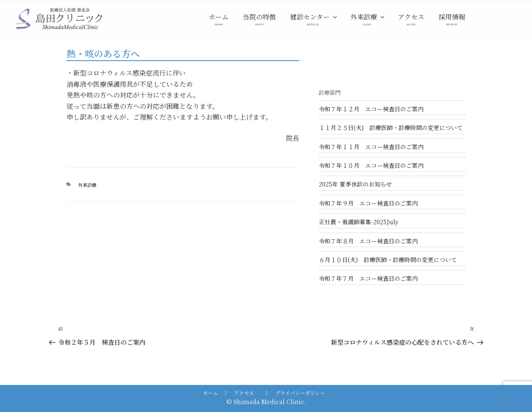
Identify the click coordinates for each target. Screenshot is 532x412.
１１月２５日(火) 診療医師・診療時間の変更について (391, 128)
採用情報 (452, 17)
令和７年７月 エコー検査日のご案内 (368, 278)
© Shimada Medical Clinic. (266, 402)
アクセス (411, 17)
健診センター (314, 17)
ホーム (219, 17)
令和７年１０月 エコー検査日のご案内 (371, 165)
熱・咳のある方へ (103, 53)
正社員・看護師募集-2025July (359, 222)
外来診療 (368, 17)
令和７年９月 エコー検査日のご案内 (368, 203)
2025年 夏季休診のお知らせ (355, 184)
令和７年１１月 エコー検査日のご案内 (371, 147)
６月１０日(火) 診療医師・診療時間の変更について (388, 260)
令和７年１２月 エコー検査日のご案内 (371, 109)
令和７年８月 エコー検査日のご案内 (368, 241)
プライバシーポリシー (300, 393)
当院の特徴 (259, 17)
